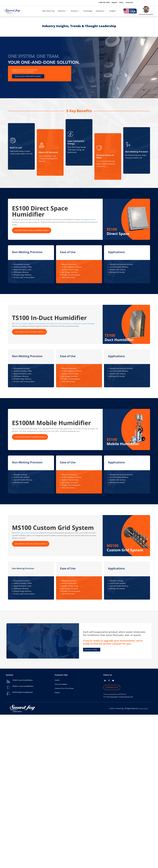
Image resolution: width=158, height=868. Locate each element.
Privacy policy (143, 708)
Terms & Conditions (61, 684)
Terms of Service (125, 696)
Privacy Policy (114, 696)
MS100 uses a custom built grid (26, 532)
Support (111, 3)
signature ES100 (90, 219)
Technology (88, 11)
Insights (113, 11)
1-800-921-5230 (100, 3)
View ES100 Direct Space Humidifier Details (31, 230)
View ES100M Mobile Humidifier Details (29, 437)
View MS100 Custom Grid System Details (30, 543)
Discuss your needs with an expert (28, 76)
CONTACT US (112, 687)
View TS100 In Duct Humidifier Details (29, 331)
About (118, 3)
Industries (100, 11)
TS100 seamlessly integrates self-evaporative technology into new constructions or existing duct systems (51, 323)
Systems (74, 11)
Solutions (62, 11)
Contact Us (127, 3)
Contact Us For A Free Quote (64, 688)
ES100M (18, 428)
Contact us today (91, 649)
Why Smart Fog (48, 11)
